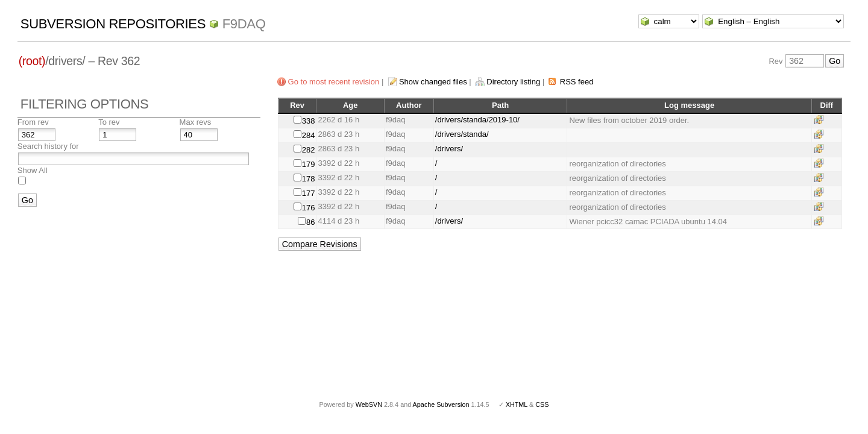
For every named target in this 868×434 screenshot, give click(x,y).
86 (310, 222)
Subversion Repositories (113, 24)
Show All (33, 170)
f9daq (244, 24)
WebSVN (369, 404)
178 (309, 179)
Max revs (196, 122)
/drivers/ (449, 149)
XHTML (517, 404)
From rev (33, 122)
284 (309, 135)
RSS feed (577, 82)
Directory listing (513, 82)
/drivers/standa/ (462, 134)
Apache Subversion (441, 404)
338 (309, 121)
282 (309, 150)
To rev (109, 122)
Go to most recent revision (334, 82)
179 (309, 164)
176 (309, 208)
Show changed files (433, 82)
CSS (542, 404)
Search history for (48, 146)
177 (309, 193)
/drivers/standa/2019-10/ (477, 120)
